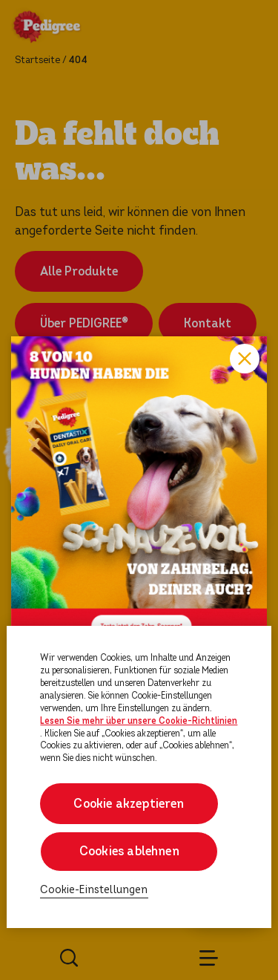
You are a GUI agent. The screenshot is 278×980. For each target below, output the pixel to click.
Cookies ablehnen (129, 851)
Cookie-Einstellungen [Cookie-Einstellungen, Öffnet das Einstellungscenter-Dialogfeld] (94, 890)
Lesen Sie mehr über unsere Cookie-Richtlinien (139, 721)
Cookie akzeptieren (129, 804)
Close (245, 359)
